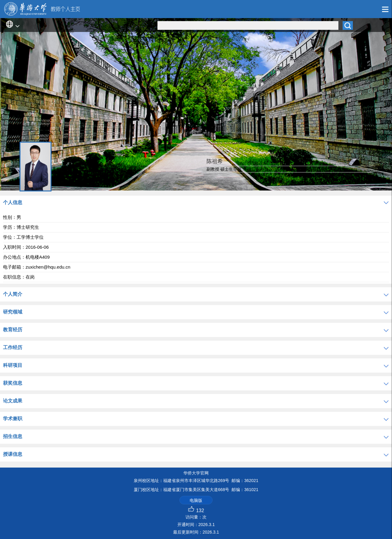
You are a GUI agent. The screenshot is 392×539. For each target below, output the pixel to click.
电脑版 (196, 500)
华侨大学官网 (196, 473)
